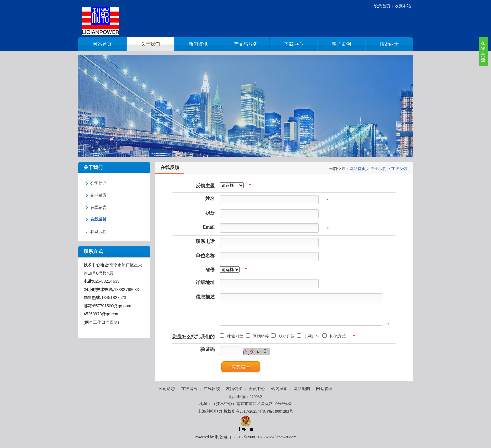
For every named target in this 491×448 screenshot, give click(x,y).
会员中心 (257, 394)
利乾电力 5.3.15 (229, 442)
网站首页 (358, 169)
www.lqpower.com (281, 442)
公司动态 (167, 394)
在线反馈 (399, 169)
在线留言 (189, 394)
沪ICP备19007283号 (276, 416)
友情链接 (234, 394)
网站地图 (302, 394)
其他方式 (333, 341)
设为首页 (382, 6)
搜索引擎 (230, 341)
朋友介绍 (282, 341)
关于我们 (378, 169)
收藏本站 (403, 6)
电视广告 (307, 341)
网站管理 (324, 394)
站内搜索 (279, 394)
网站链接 (256, 341)
